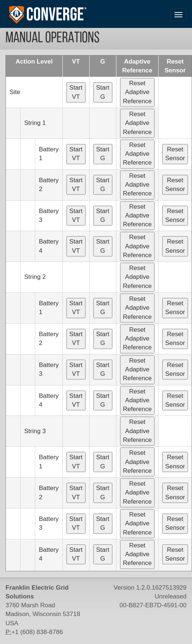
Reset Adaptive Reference (137, 92)
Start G (103, 92)
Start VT (76, 92)
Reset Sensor (175, 154)
